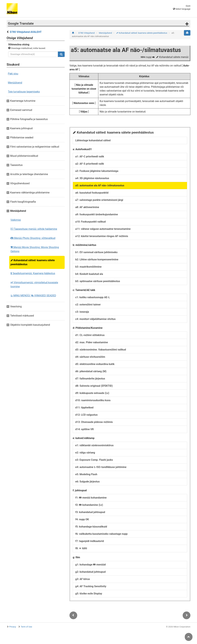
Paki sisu (13, 74)
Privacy (13, 627)
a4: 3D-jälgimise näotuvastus (92, 178)
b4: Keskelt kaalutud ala (89, 274)
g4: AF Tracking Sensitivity (91, 586)
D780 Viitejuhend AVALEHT (26, 32)
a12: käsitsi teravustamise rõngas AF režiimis (102, 236)
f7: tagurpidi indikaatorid (90, 541)
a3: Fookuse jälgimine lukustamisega (97, 171)
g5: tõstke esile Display (89, 594)
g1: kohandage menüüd (91, 565)
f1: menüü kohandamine (91, 498)
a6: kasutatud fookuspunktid (92, 193)
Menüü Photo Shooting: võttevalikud (33, 238)
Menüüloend (15, 83)
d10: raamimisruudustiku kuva (93, 400)
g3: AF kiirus (83, 579)
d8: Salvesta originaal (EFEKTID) (94, 386)
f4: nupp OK (82, 519)
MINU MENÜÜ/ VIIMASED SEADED (33, 296)
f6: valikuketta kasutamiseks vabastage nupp (101, 534)
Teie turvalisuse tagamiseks (24, 92)
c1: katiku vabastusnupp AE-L (93, 297)
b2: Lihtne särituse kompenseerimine (97, 259)
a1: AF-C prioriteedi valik (90, 156)
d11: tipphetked (84, 408)
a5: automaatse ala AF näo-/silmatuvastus (100, 185)
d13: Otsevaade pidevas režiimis (94, 422)
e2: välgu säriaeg (85, 453)
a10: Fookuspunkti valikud (90, 222)
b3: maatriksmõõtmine (88, 267)
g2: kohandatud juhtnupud (90, 572)
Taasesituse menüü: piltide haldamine (34, 229)
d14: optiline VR (84, 429)
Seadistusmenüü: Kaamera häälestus (33, 273)
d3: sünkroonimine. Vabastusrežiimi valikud (101, 350)
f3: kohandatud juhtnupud (90, 512)
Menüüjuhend (106, 33)
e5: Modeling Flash (86, 474)
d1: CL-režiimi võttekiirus (90, 335)
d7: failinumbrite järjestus (90, 379)
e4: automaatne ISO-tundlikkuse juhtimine (101, 467)
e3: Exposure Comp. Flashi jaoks (94, 460)
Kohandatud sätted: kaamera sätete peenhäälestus (33, 262)
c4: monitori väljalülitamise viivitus (95, 319)
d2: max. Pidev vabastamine (92, 342)
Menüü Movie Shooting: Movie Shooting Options (35, 249)
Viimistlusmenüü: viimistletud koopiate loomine (34, 285)
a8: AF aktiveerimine (87, 207)
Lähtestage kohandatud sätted (93, 140)
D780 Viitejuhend (87, 33)
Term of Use (26, 627)
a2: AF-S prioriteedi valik (90, 164)
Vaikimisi (16, 220)
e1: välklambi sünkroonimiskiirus (94, 445)
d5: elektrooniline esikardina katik (95, 364)
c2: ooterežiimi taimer (88, 305)
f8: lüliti (81, 548)
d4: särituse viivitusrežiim (90, 357)
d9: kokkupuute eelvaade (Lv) (92, 393)
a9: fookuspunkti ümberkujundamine (97, 214)
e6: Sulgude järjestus (87, 482)
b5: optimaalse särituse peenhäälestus (98, 281)
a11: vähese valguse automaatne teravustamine (103, 229)
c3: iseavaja (82, 312)
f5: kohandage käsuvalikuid (91, 527)
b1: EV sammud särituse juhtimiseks (96, 252)
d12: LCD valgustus (86, 415)
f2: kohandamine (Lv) (89, 505)
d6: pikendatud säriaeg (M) (91, 371)
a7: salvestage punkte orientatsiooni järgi (99, 200)
